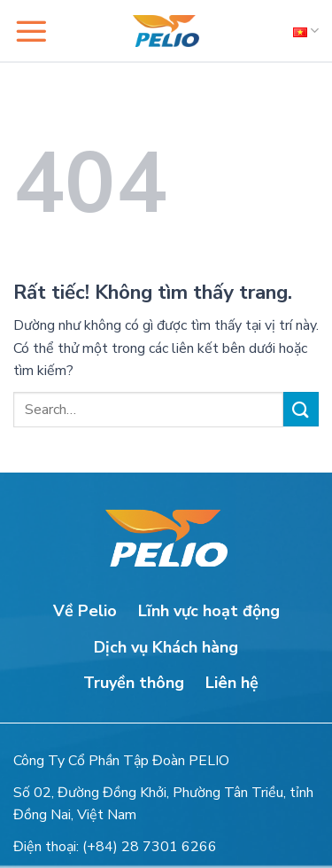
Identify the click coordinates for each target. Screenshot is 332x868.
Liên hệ (232, 683)
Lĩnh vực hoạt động (209, 611)
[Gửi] (301, 409)
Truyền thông (134, 683)
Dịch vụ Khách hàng (166, 647)
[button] (31, 31)
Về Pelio (85, 611)
